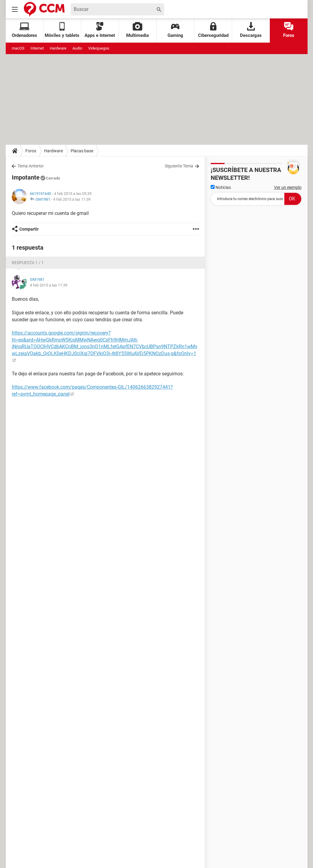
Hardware (58, 48)
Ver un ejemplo (288, 187)
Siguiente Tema (179, 166)
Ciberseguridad (213, 30)
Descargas (251, 30)
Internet (37, 48)
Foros (289, 30)
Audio (77, 48)
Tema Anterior (31, 166)
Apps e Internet (100, 30)
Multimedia (137, 30)
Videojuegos (99, 48)
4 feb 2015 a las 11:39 (72, 199)
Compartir (29, 229)
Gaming (175, 30)
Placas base (82, 151)
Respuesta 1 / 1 (28, 263)
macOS (18, 48)
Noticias (221, 187)
